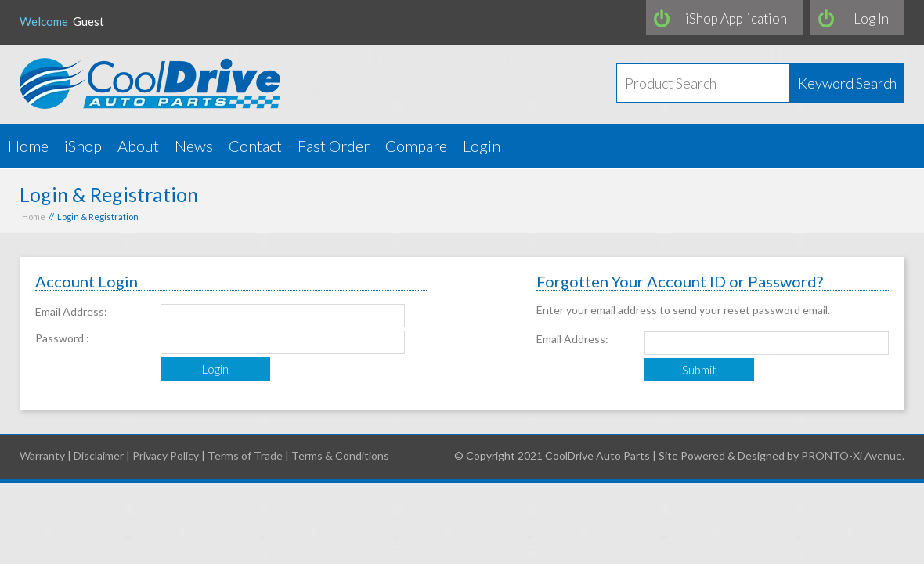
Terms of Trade (245, 456)
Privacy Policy (166, 456)
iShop (83, 146)
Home (28, 146)
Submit (699, 370)
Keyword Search (847, 83)
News (194, 146)
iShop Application (736, 18)
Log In (871, 18)
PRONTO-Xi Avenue (852, 456)
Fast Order (334, 146)
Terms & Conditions (340, 456)
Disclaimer (99, 456)
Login (482, 146)
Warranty (42, 456)
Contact (255, 146)
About (138, 146)
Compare (416, 146)
